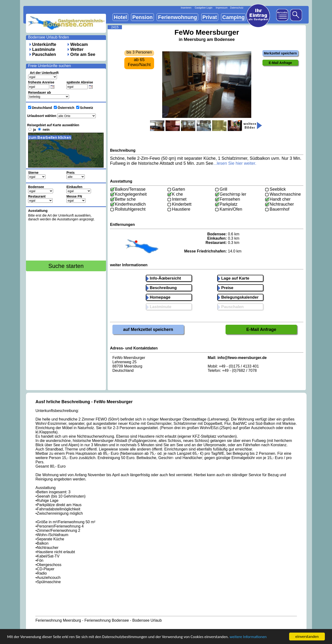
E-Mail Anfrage (261, 329)
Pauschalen (44, 54)
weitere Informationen (248, 638)
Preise (226, 288)
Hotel (120, 17)
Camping (233, 17)
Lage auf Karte (234, 278)
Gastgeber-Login (204, 8)
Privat (210, 17)
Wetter (77, 49)
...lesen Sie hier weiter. (235, 163)
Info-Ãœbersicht (164, 278)
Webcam (79, 44)
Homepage (158, 297)
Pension (142, 17)
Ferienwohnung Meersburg (58, 620)
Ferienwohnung (177, 17)
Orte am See (83, 54)
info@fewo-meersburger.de (242, 358)
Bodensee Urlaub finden (49, 37)
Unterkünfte (44, 44)
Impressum (222, 8)
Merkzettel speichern (280, 53)
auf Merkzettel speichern (148, 329)
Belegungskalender (238, 297)
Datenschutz (237, 8)
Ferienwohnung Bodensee (107, 620)
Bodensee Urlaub (147, 620)
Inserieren (186, 8)
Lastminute (44, 49)
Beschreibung (161, 288)
